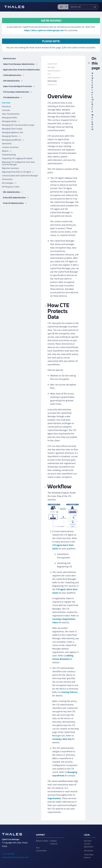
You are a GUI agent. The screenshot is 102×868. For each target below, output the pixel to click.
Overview (6, 103)
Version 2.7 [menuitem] (52, 84)
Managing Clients (11, 121)
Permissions (7, 179)
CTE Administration (13, 97)
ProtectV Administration (15, 203)
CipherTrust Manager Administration (20, 64)
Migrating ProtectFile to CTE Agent (18, 172)
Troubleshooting (9, 155)
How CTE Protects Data (93, 92)
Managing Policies (11, 136)
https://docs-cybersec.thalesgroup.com (44, 30)
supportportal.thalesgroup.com (15, 857)
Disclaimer (89, 851)
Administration (9, 59)
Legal (87, 835)
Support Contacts (54, 842)
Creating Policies (69, 692)
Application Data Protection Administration (22, 70)
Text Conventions (41, 849)
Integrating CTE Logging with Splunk (17, 158)
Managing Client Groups (12, 129)
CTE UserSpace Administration (18, 92)
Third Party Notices (89, 856)
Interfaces (6, 106)
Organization (54, 798)
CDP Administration (13, 81)
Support (41, 835)
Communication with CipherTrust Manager (20, 176)
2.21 (64, 48)
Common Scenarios (10, 147)
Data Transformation (11, 114)
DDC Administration (13, 192)
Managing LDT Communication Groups (18, 125)
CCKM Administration (14, 75)
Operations (7, 144)
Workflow (93, 122)
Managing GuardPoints (13, 140)
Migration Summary (10, 168)
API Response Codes (11, 187)
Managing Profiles (10, 118)
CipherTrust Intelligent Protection (19, 86)
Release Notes (42, 841)
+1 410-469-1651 (8, 854)
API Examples (9, 183)
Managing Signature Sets (13, 132)
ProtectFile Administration (16, 198)
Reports (7, 151)
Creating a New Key (62, 739)
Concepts (6, 110)
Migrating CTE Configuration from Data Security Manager (18, 163)
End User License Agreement (89, 844)
